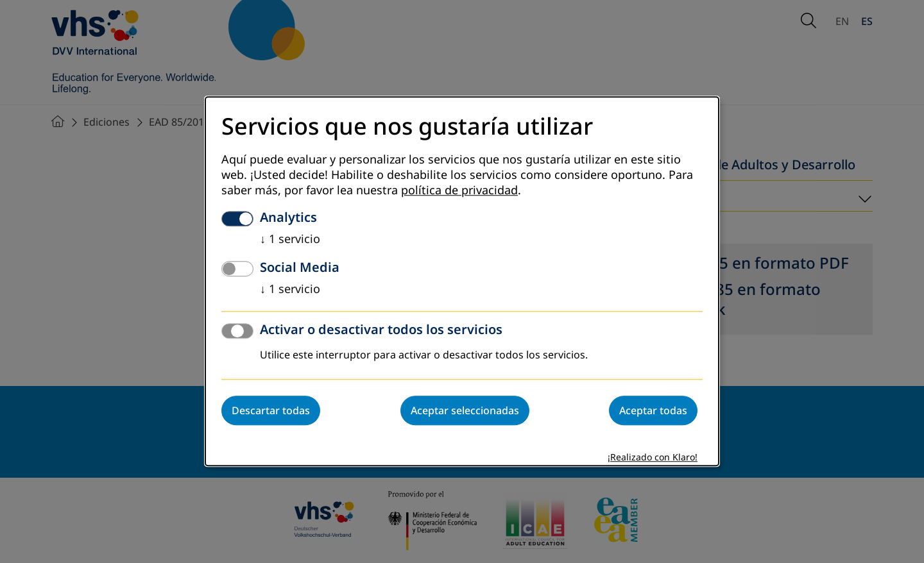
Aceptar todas (653, 411)
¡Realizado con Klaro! (653, 458)
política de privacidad (459, 191)
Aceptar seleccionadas (465, 411)
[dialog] (462, 281)
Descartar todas (271, 411)
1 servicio (290, 240)
